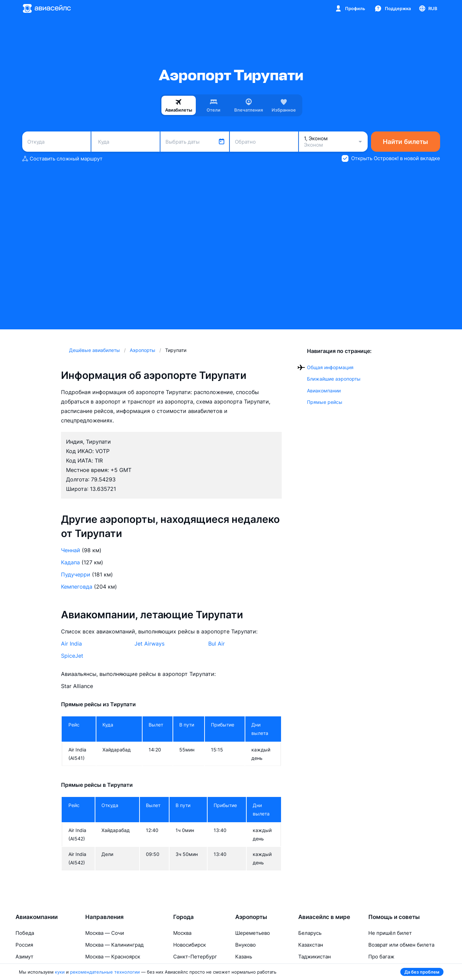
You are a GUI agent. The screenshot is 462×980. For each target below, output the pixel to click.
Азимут (24, 957)
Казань (244, 957)
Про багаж (381, 957)
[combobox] (56, 142)
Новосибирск (190, 945)
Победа (25, 933)
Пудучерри (76, 574)
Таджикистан (315, 957)
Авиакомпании (324, 391)
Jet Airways (149, 644)
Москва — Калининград (114, 945)
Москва (182, 933)
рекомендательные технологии (105, 972)
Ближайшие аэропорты (334, 379)
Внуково (245, 945)
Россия (24, 945)
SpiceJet (72, 656)
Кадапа (70, 562)
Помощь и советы (394, 917)
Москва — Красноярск (113, 957)
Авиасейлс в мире (324, 917)
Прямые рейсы (325, 402)
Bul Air (217, 644)
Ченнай (71, 550)
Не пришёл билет (390, 933)
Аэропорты (251, 917)
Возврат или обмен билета (401, 945)
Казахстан (311, 945)
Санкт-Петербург (195, 957)
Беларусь (310, 933)
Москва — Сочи (105, 933)
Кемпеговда (77, 587)
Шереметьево (253, 933)
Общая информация (330, 367)
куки (60, 972)
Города (183, 917)
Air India (71, 644)
